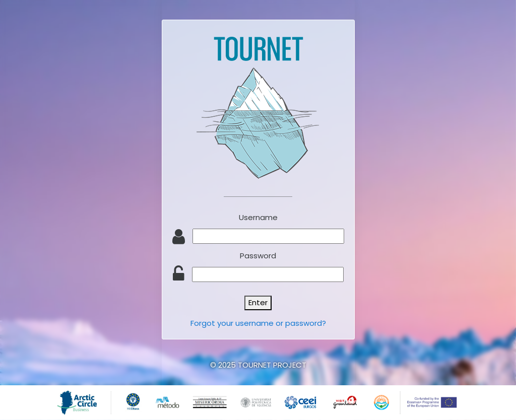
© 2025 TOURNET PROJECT (258, 365)
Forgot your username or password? (258, 323)
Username (258, 217)
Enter (258, 302)
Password (258, 256)
